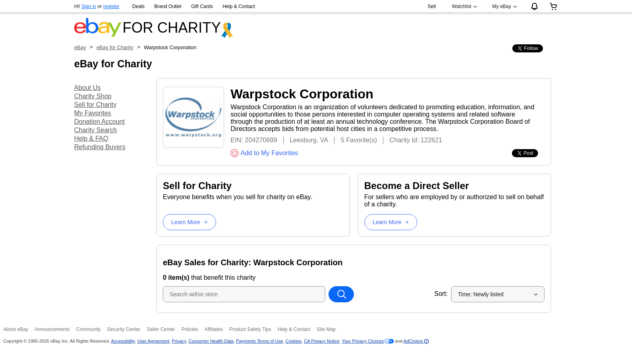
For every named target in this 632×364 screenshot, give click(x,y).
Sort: (441, 294)
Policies (190, 329)
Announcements (52, 329)
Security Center (124, 329)
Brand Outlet (168, 6)
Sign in (89, 6)
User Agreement (153, 341)
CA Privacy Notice (322, 341)
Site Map (326, 329)
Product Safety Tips (250, 329)
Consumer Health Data (211, 341)
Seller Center (161, 329)
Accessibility (123, 341)
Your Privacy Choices (363, 341)
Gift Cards (202, 6)
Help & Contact (239, 6)
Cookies (293, 341)
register (111, 6)
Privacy (179, 341)
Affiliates (214, 329)
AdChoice (416, 341)
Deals (138, 6)
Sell (432, 6)
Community (88, 329)
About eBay (16, 329)
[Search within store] (341, 294)
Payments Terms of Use (260, 341)
